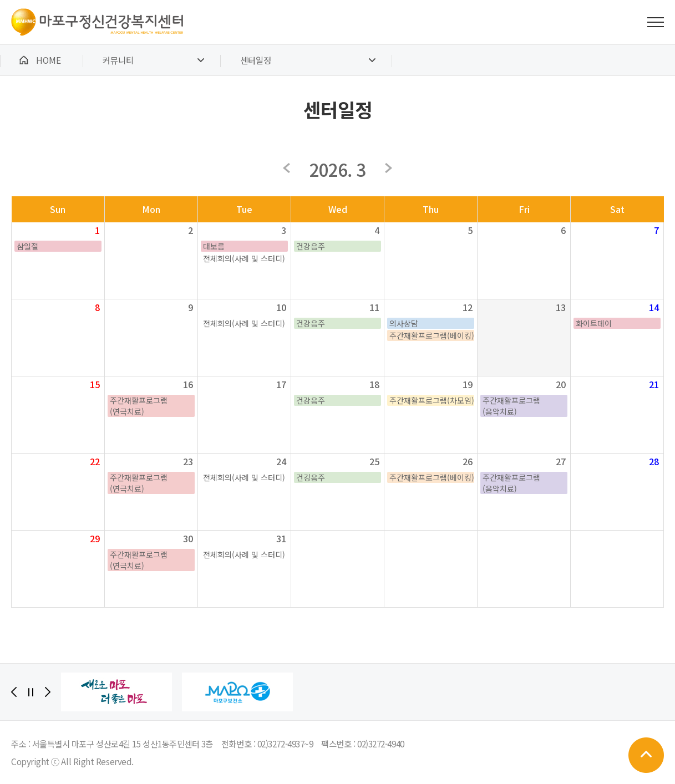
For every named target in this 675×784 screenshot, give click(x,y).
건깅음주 (311, 477)
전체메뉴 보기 (656, 22)
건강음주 (311, 246)
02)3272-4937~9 (285, 744)
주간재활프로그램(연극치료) (139, 406)
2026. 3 (337, 169)
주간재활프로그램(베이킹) (432, 335)
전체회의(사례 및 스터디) (244, 258)
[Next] (48, 692)
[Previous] (14, 692)
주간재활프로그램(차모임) (432, 400)
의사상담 (404, 323)
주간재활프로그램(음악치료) (511, 406)
